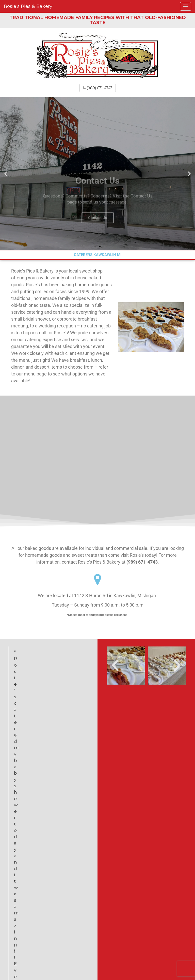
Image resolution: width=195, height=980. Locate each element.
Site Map (98, 946)
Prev (12, 716)
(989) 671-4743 (98, 88)
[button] (6, 174)
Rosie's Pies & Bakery (28, 6)
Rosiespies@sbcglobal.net (43, 886)
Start (47, 706)
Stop (51, 706)
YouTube (97, 957)
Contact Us (98, 237)
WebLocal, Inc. (118, 967)
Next (86, 716)
